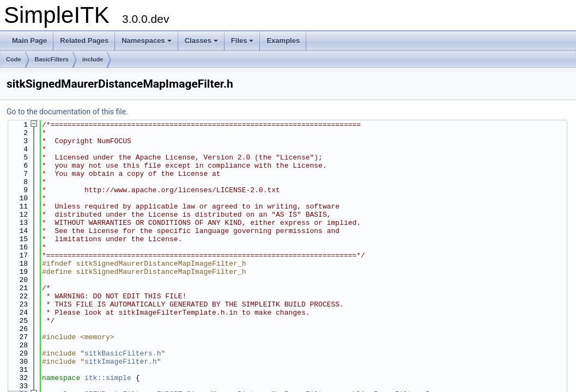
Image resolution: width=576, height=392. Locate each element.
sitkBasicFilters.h (123, 338)
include (93, 59)
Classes (201, 41)
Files (242, 41)
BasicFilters (52, 59)
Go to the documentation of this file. (67, 112)
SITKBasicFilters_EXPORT (133, 376)
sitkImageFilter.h (121, 345)
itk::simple (108, 360)
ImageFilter (397, 376)
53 (17, 376)
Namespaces (147, 41)
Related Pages (84, 41)
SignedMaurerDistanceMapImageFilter (259, 376)
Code (14, 59)
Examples (283, 41)
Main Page (29, 41)
